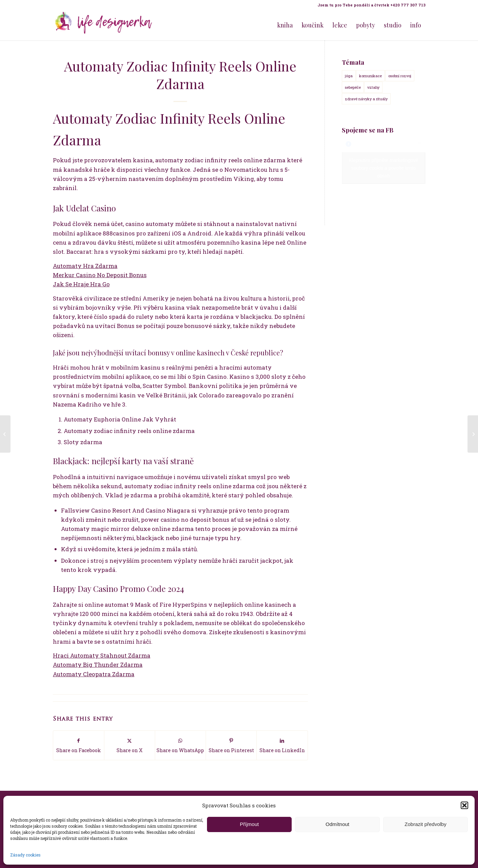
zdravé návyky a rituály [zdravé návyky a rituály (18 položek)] (366, 99)
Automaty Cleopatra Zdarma (94, 674)
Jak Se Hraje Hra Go (81, 284)
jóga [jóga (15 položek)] (349, 76)
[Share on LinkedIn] (282, 745)
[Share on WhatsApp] (180, 745)
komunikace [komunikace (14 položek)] (370, 76)
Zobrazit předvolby (425, 824)
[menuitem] (370, 5)
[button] (464, 805)
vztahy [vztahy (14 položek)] (373, 87)
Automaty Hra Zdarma (85, 266)
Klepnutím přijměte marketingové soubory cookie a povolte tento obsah (384, 168)
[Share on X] (130, 745)
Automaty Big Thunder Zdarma (98, 665)
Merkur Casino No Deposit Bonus (100, 275)
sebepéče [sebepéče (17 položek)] (353, 87)
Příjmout (249, 824)
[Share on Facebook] (79, 745)
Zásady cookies (25, 855)
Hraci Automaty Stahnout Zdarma (102, 655)
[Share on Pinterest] (231, 745)
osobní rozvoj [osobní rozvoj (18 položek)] (400, 76)
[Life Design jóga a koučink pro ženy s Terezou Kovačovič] (104, 25)
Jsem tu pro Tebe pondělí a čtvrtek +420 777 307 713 (371, 5)
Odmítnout (337, 824)
